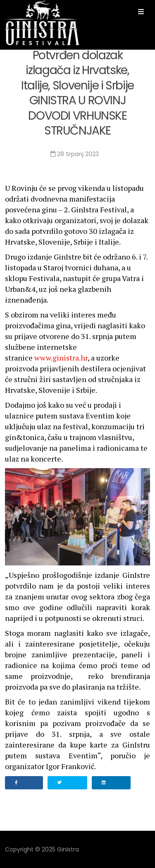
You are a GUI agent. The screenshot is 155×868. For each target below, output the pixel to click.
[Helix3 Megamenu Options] (141, 12)
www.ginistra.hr (61, 358)
